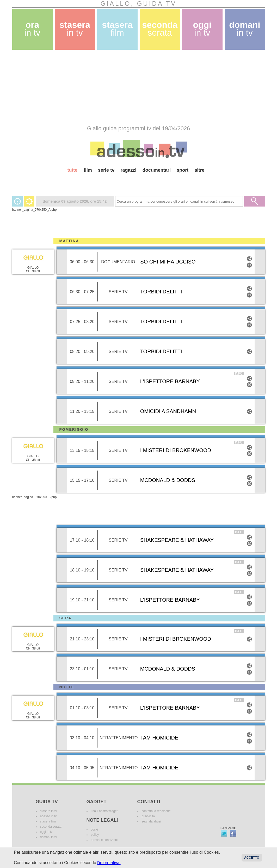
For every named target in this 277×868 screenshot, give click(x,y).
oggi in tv (46, 832)
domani (245, 29)
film (88, 170)
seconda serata (51, 827)
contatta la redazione (156, 811)
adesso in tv (48, 816)
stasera (75, 29)
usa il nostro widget (104, 811)
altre (200, 170)
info (239, 374)
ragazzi (128, 170)
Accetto (252, 858)
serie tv (106, 170)
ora (32, 29)
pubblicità (148, 816)
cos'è (95, 830)
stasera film (48, 821)
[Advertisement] (139, 87)
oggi (202, 29)
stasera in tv (49, 811)
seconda (160, 29)
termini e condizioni (104, 840)
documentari (157, 170)
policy (95, 835)
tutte (72, 170)
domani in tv (49, 837)
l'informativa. (109, 863)
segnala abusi (151, 821)
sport (183, 170)
